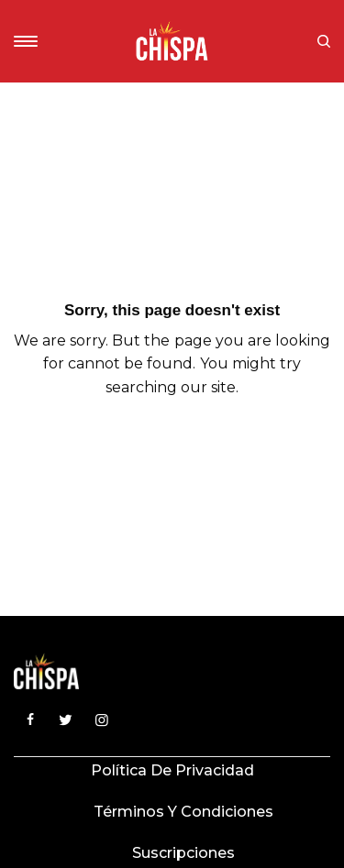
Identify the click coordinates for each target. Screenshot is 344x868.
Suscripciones (183, 853)
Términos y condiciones (183, 812)
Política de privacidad (172, 770)
